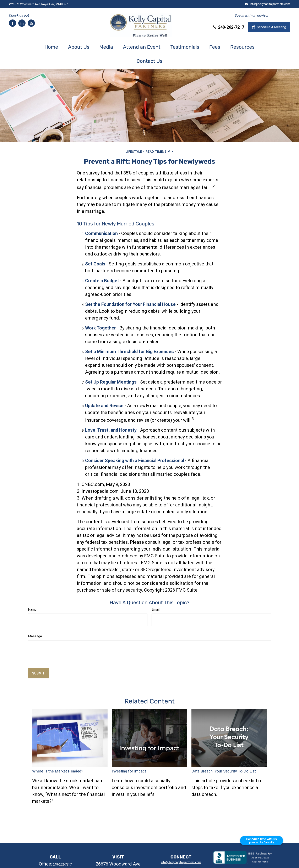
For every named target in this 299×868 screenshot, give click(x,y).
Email (156, 610)
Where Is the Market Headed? (58, 771)
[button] (51, 47)
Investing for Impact (129, 771)
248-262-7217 (229, 27)
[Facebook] (13, 23)
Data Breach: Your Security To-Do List (224, 771)
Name (32, 610)
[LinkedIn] (22, 23)
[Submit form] (38, 673)
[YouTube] (31, 23)
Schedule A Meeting (269, 27)
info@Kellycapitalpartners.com (267, 4)
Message (35, 636)
